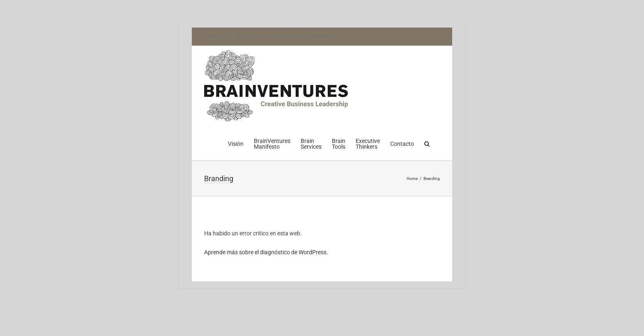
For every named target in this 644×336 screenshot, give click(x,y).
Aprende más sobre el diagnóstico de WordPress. (266, 252)
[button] (427, 143)
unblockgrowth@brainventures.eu (297, 37)
